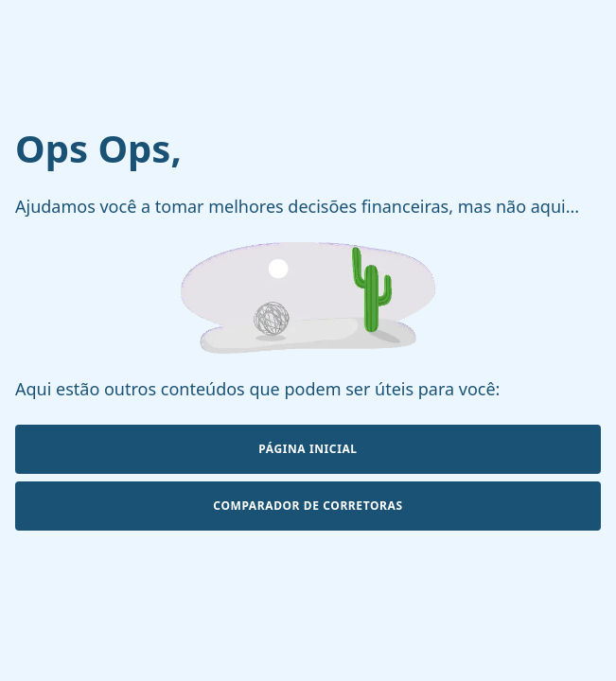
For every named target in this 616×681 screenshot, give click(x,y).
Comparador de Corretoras (308, 506)
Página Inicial (308, 449)
